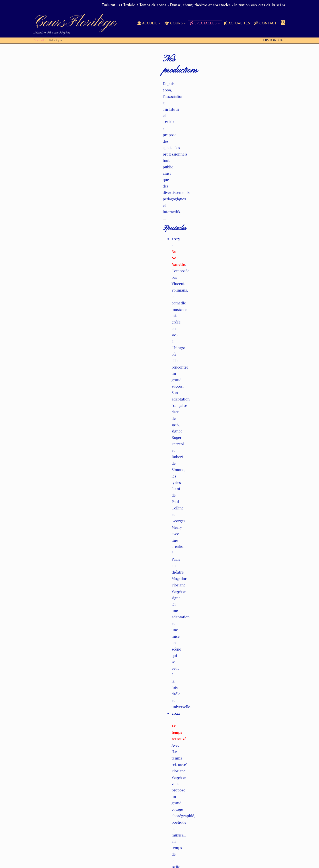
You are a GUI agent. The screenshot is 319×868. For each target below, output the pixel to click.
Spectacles (236, 857)
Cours (218, 857)
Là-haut (66, 157)
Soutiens (202, 857)
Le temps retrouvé (73, 131)
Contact (277, 857)
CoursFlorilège (74, 23)
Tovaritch (67, 183)
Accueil (39, 40)
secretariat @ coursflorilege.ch (149, 734)
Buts (188, 857)
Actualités (258, 857)
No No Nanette (69, 106)
